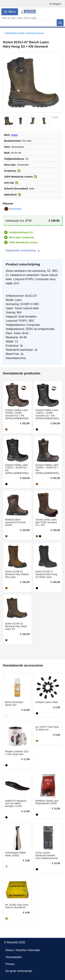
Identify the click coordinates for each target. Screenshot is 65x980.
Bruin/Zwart (13, 209)
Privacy (10, 964)
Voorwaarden (14, 957)
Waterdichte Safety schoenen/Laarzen (25, 33)
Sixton (14, 135)
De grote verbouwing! (19, 971)
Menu (10, 12)
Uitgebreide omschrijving (23, 251)
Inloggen (55, 4)
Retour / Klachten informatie (23, 950)
